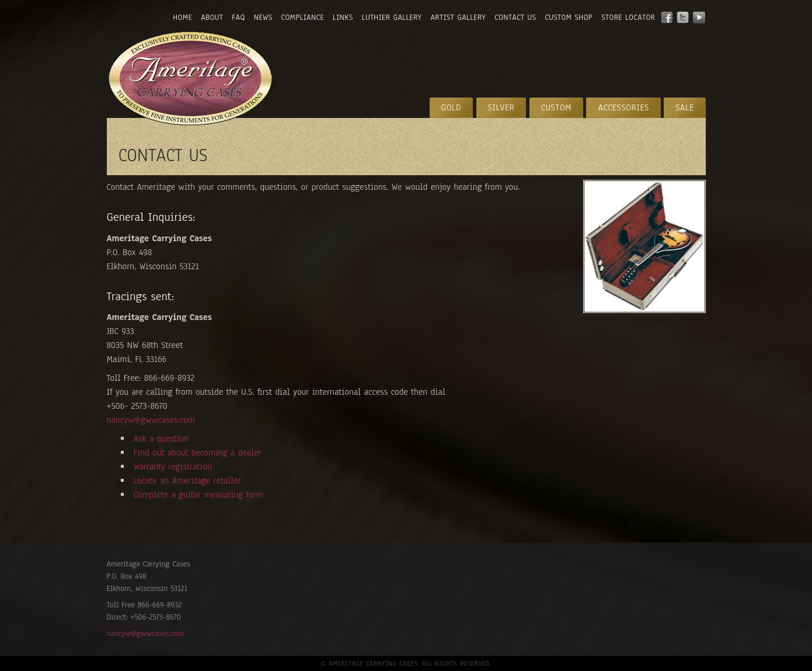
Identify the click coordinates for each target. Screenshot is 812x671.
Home (182, 18)
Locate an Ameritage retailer (187, 481)
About (212, 18)
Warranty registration (173, 467)
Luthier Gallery (392, 18)
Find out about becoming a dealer (198, 453)
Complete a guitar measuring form (198, 495)
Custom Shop (569, 18)
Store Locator (628, 18)
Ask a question (161, 439)
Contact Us (515, 18)
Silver (501, 107)
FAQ (238, 18)
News (263, 18)
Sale (684, 107)
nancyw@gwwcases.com (151, 420)
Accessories (623, 107)
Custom (557, 107)
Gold (452, 107)
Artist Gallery (459, 18)
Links (343, 18)
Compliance (303, 18)
